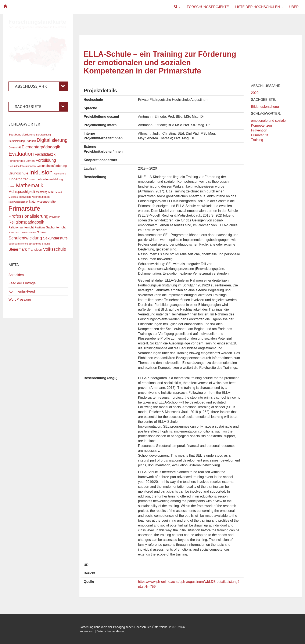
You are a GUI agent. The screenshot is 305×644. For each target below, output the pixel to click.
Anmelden (16, 275)
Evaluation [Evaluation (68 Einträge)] (21, 154)
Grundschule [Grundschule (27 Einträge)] (18, 173)
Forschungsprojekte (208, 7)
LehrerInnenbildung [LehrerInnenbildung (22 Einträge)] (50, 179)
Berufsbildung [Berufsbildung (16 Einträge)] (43, 135)
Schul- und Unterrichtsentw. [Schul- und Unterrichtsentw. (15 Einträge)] (22, 232)
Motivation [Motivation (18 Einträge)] (25, 197)
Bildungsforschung (265, 107)
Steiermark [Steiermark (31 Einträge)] (18, 249)
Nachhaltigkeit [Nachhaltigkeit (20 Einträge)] (41, 197)
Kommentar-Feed (22, 291)
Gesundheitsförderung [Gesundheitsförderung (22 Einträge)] (52, 166)
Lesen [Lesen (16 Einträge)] (12, 187)
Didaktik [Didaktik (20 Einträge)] (31, 141)
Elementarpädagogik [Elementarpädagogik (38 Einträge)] (41, 147)
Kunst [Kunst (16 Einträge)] (33, 180)
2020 (255, 93)
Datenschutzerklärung (111, 631)
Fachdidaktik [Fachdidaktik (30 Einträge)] (45, 154)
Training (257, 140)
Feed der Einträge (22, 283)
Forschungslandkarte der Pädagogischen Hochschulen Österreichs (123, 627)
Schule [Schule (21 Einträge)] (42, 232)
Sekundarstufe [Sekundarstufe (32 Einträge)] (55, 238)
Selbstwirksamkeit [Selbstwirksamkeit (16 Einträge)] (18, 244)
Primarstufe (260, 135)
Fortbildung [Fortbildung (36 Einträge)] (46, 160)
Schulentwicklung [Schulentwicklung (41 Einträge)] (25, 238)
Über (294, 7)
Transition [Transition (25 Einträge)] (35, 249)
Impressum (87, 631)
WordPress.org (20, 299)
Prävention (259, 130)
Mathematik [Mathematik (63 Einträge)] (30, 185)
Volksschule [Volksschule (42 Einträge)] (55, 249)
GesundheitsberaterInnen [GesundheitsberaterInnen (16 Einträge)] (22, 166)
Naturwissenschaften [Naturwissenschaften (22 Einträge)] (43, 202)
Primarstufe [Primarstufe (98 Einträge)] (24, 208)
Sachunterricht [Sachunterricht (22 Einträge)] (56, 227)
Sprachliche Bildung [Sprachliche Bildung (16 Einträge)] (39, 244)
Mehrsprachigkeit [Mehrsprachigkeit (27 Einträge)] (22, 192)
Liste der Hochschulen (259, 7)
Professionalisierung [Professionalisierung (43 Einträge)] (28, 216)
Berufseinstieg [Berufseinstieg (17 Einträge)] (17, 141)
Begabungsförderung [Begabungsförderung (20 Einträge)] (22, 135)
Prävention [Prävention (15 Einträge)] (55, 217)
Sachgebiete (41, 107)
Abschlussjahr (41, 86)
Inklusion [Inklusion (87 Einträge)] (41, 172)
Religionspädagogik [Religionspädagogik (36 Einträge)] (26, 222)
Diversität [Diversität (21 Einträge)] (15, 147)
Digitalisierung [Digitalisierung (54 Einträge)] (52, 140)
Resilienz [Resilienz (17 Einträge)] (40, 228)
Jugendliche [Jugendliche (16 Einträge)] (60, 174)
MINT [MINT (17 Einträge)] (51, 192)
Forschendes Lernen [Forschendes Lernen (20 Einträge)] (21, 161)
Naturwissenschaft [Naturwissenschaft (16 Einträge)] (18, 202)
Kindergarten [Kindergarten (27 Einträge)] (18, 179)
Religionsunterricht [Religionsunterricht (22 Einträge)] (21, 227)
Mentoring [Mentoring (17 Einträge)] (42, 192)
